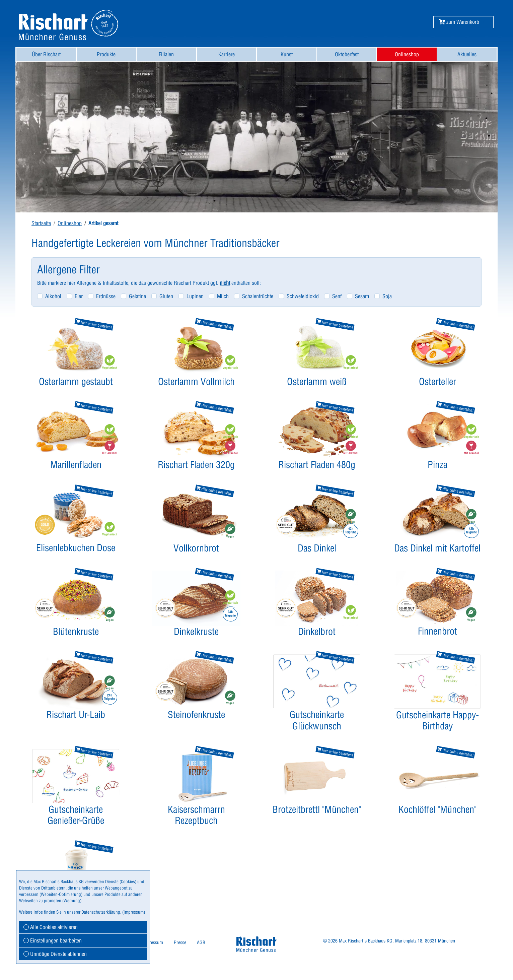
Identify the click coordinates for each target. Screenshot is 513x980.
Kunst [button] (287, 54)
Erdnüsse (106, 296)
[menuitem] (46, 54)
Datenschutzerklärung (101, 912)
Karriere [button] (227, 54)
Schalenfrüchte (258, 296)
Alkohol (53, 296)
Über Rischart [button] (46, 54)
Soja (387, 296)
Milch (223, 296)
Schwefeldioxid (303, 296)
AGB (201, 942)
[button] (459, 22)
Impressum (153, 942)
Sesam (362, 296)
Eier (79, 296)
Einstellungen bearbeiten (53, 940)
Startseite (41, 223)
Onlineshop (70, 223)
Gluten (166, 296)
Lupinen (195, 296)
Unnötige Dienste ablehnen (55, 954)
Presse (180, 942)
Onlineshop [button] (407, 54)
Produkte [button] (106, 54)
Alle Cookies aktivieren (51, 927)
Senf (337, 296)
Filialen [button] (166, 54)
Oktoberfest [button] (347, 54)
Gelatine (137, 296)
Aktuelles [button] (467, 54)
